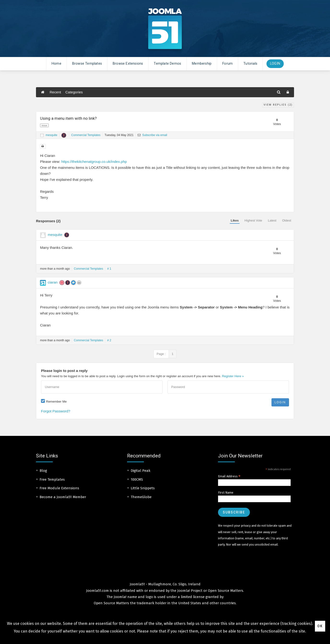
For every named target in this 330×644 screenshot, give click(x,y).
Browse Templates (87, 64)
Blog (43, 471)
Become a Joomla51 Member (63, 497)
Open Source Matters (226, 591)
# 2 (109, 340)
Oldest (287, 220)
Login (275, 64)
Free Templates (52, 479)
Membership (202, 64)
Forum (227, 64)
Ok (320, 626)
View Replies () (278, 105)
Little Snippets (143, 488)
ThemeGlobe (141, 497)
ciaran (53, 282)
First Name (226, 493)
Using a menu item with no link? (68, 118)
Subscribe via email (152, 135)
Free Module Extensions (59, 488)
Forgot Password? (56, 411)
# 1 (109, 269)
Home (56, 64)
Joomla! (120, 597)
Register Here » (233, 376)
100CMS (137, 479)
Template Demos (167, 64)
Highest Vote (253, 220)
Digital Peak (141, 471)
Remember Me (56, 402)
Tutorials (250, 64)
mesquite (51, 135)
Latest (272, 220)
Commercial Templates (86, 135)
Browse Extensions (128, 64)
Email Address (229, 476)
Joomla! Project (189, 591)
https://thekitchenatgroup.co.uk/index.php (94, 162)
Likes (235, 220)
